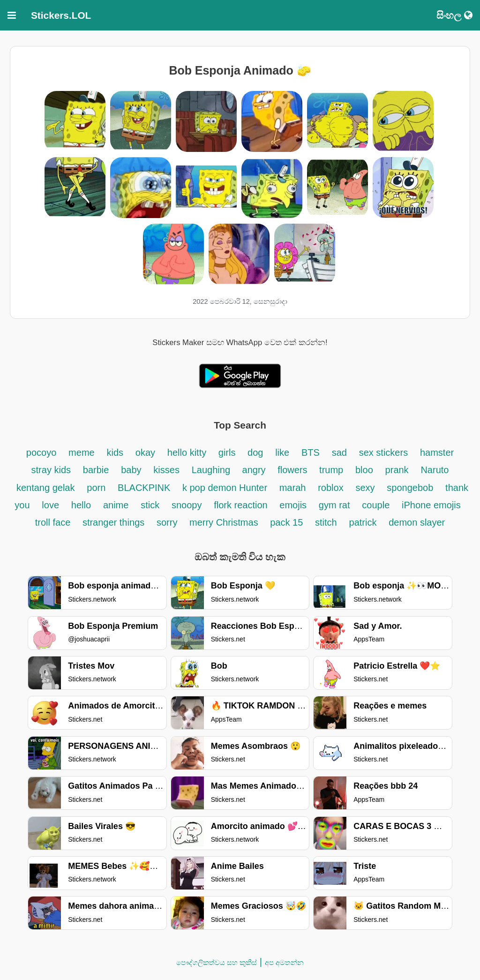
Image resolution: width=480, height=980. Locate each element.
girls (228, 452)
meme (82, 452)
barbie (96, 470)
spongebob (410, 488)
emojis (293, 505)
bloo (364, 470)
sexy (365, 488)
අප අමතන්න (284, 962)
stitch (326, 522)
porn (96, 488)
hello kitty (188, 452)
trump (331, 470)
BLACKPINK (145, 488)
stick (150, 505)
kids (115, 452)
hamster (437, 452)
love (50, 505)
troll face (54, 522)
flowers (294, 470)
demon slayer (417, 522)
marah (293, 488)
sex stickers (383, 452)
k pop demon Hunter (226, 488)
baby (131, 470)
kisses (166, 470)
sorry (168, 522)
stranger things (113, 522)
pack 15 (286, 522)
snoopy (187, 505)
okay (145, 452)
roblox (330, 488)
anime (116, 505)
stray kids (51, 470)
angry (255, 470)
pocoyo (41, 452)
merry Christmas (225, 522)
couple (376, 505)
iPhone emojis (431, 505)
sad (339, 452)
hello (81, 505)
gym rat (334, 505)
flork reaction (242, 505)
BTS (311, 452)
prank (397, 470)
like (282, 452)
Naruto (435, 470)
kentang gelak (46, 488)
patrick (363, 522)
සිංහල (454, 15)
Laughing (212, 470)
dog (255, 452)
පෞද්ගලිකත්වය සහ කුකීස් (217, 962)
